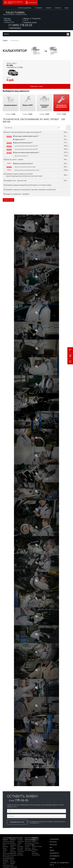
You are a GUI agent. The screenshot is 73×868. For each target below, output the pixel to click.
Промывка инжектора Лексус (6, 862)
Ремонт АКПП (6, 853)
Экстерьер (20, 846)
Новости (49, 8)
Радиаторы (35, 853)
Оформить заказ (36, 86)
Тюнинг (20, 838)
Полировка (13, 848)
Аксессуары (35, 840)
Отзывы (52, 859)
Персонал (53, 845)
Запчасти (35, 838)
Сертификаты (54, 856)
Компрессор (21, 841)
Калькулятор (54, 853)
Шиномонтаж (6, 865)
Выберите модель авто (37, 51)
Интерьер (20, 840)
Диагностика (6, 855)
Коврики (34, 841)
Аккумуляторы (36, 855)
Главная (5, 40)
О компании (39, 8)
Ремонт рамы (14, 867)
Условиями (42, 823)
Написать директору (25, 8)
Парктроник (28, 842)
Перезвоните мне (17, 822)
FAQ (51, 848)
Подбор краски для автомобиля (13, 852)
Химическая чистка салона (13, 857)
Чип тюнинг (20, 848)
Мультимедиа (28, 843)
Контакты (58, 8)
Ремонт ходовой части (5, 850)
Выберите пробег (31, 128)
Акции (67, 8)
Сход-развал (6, 867)
